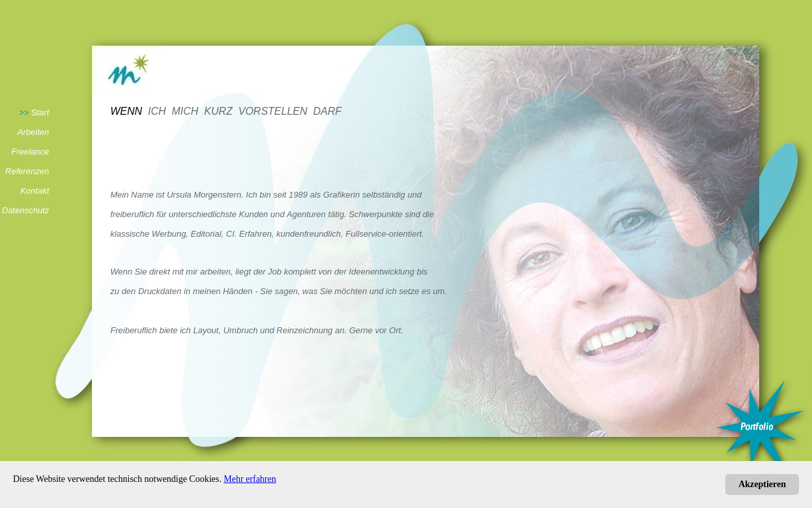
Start (40, 112)
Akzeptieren (762, 484)
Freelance (30, 152)
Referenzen (27, 171)
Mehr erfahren (250, 479)
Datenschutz (25, 210)
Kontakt (35, 191)
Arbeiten (33, 132)
